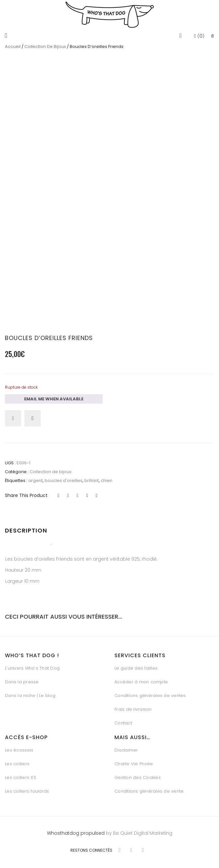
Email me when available (54, 397)
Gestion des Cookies (138, 775)
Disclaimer (126, 748)
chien (107, 478)
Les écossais (19, 748)
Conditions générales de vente (149, 789)
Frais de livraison (133, 707)
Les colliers (17, 761)
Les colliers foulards (27, 789)
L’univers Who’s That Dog (32, 666)
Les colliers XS (21, 775)
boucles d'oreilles (64, 478)
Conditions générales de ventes (150, 693)
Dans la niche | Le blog (30, 693)
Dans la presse (22, 680)
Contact (123, 721)
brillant (92, 478)
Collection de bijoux (45, 46)
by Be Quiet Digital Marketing (139, 831)
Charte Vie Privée (134, 761)
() (199, 36)
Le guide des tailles (136, 666)
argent (36, 478)
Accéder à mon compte (141, 680)
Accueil (13, 46)
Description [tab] (26, 528)
